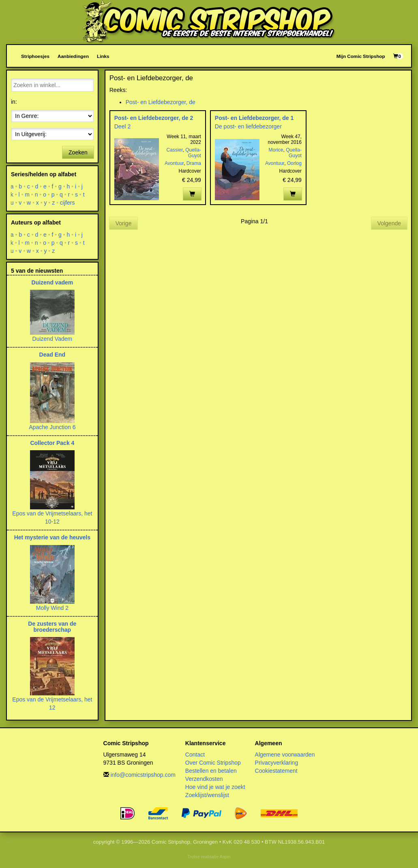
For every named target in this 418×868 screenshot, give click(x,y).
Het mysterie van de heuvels (52, 537)
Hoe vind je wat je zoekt (215, 787)
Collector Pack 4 (52, 443)
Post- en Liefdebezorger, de (161, 102)
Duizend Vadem (53, 339)
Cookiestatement (276, 771)
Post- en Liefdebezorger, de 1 (254, 118)
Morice (276, 150)
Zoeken (78, 152)
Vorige (124, 223)
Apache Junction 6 (52, 427)
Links (103, 56)
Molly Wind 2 (52, 608)
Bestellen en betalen (211, 771)
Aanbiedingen (73, 56)
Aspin (225, 857)
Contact (195, 755)
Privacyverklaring (277, 763)
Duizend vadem (53, 282)
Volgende (389, 223)
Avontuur (174, 163)
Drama (194, 163)
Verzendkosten (204, 779)
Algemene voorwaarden (285, 755)
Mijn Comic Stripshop (361, 56)
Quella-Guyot (193, 153)
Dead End (53, 355)
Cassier (174, 150)
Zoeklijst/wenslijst (207, 795)
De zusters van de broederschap (52, 627)
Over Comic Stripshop (213, 763)
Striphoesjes (35, 56)
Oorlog (294, 163)
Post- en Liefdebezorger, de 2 (154, 118)
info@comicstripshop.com (143, 775)
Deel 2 (122, 126)
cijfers (68, 203)
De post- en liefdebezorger (248, 126)
